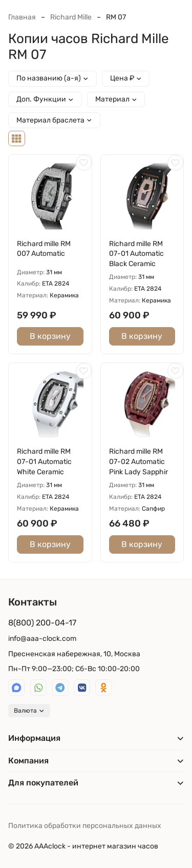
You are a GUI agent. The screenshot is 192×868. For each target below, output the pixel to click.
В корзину (50, 336)
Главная (22, 17)
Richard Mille (71, 17)
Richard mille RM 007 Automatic (44, 249)
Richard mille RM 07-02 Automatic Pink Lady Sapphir (138, 461)
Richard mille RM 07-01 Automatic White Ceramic (44, 461)
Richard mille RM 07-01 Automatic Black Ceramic (136, 254)
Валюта (29, 711)
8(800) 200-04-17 (42, 623)
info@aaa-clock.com (42, 639)
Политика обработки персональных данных (85, 826)
